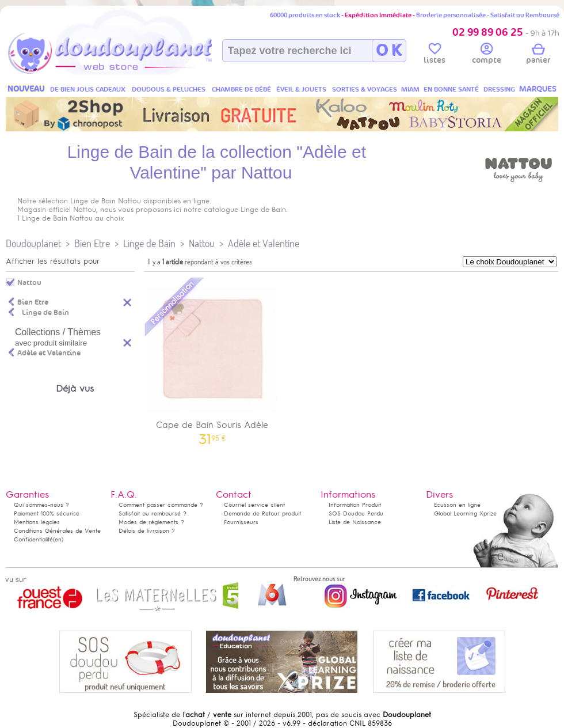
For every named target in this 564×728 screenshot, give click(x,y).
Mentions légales (37, 522)
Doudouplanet (33, 243)
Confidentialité (33, 539)
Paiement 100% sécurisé (47, 513)
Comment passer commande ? (161, 505)
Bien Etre (92, 243)
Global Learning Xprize (465, 513)
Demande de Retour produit (262, 513)
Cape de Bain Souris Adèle (212, 360)
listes (435, 55)
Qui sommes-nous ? (41, 505)
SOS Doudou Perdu (356, 513)
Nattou (202, 243)
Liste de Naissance (355, 522)
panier (538, 55)
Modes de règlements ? (151, 522)
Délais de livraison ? (147, 531)
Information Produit (355, 505)
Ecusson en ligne (457, 505)
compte (487, 55)
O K (389, 51)
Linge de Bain (149, 243)
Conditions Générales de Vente (57, 531)
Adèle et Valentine (264, 243)
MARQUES (538, 89)
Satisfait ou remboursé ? (153, 513)
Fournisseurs (241, 522)
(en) (58, 539)
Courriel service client (254, 505)
